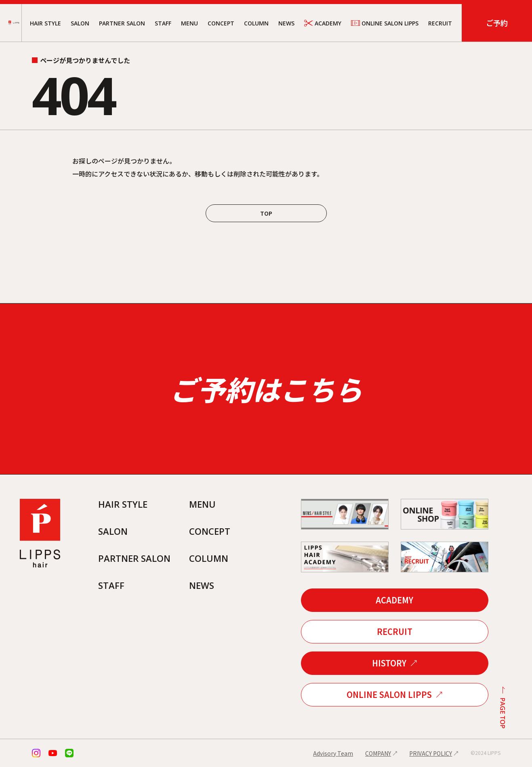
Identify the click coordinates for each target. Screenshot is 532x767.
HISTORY (389, 663)
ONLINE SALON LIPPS (385, 23)
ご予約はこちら (266, 389)
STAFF (163, 23)
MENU (189, 23)
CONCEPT (221, 23)
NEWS (286, 23)
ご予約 (497, 23)
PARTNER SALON (122, 23)
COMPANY (378, 753)
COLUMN (256, 23)
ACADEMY (323, 23)
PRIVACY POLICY (431, 753)
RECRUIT (440, 23)
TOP (266, 213)
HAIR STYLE (45, 23)
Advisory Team (333, 753)
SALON (80, 23)
